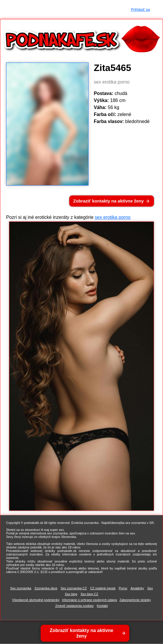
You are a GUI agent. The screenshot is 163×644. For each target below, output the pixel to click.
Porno (123, 588)
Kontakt (102, 606)
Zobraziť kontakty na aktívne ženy (109, 201)
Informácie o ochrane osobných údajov (90, 600)
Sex (150, 588)
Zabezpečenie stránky (135, 600)
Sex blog (71, 594)
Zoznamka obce (46, 588)
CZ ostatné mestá (103, 588)
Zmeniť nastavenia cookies (74, 606)
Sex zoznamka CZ (74, 588)
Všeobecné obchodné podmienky (36, 600)
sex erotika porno (113, 217)
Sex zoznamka (21, 588)
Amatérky (137, 588)
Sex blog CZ (90, 594)
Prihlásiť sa (140, 9)
